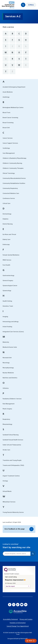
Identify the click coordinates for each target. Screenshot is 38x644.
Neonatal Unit (7, 358)
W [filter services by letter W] (19, 65)
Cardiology (6, 148)
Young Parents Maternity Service (13, 512)
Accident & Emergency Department (14, 87)
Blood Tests (6, 113)
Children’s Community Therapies (13, 168)
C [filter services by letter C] (19, 34)
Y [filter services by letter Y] (6, 71)
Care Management (9, 153)
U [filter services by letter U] (6, 65)
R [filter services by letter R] (12, 59)
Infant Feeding (7, 327)
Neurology (6, 363)
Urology (5, 481)
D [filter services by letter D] (26, 34)
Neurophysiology (8, 368)
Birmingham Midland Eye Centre (13, 108)
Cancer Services (8, 138)
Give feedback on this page (15, 529)
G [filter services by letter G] (19, 40)
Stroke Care (6, 450)
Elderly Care (6, 240)
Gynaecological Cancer (10, 286)
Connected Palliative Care (11, 193)
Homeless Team (8, 306)
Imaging (5, 317)
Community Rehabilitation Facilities (14, 183)
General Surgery (8, 281)
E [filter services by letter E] (6, 40)
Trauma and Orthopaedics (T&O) (13, 465)
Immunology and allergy (11, 322)
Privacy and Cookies (26, 619)
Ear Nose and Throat (9, 234)
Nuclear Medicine (8, 373)
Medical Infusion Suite (10, 347)
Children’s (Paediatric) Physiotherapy (14, 158)
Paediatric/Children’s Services (12, 399)
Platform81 (24, 639)
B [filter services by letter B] (12, 34)
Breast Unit (6, 128)
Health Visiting (7, 301)
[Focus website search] (23, 5)
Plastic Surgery (7, 409)
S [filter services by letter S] (19, 59)
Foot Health (6, 265)
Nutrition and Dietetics (10, 378)
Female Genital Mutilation (11, 255)
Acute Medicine (8, 92)
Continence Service (9, 198)
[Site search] (17, 554)
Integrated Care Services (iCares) (13, 332)
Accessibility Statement (10, 619)
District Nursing (8, 224)
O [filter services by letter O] (19, 52)
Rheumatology (7, 424)
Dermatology (7, 214)
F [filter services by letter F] (12, 40)
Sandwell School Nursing (11, 435)
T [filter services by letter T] (26, 59)
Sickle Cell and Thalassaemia (12, 445)
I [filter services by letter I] (6, 46)
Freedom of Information (18, 623)
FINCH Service (7, 260)
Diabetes (6, 219)
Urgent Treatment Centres (11, 476)
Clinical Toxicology (9, 173)
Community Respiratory (10, 188)
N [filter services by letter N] (12, 52)
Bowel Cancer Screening (10, 118)
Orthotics (6, 388)
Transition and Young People (12, 460)
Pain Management (9, 404)
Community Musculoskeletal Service (14, 178)
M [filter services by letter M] (6, 52)
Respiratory (6, 419)
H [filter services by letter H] (26, 40)
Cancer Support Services (10, 143)
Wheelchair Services (9, 502)
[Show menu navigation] (31, 5)
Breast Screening (8, 123)
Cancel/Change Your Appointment (18, 626)
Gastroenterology (8, 276)
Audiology (6, 97)
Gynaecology (7, 291)
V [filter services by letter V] (12, 65)
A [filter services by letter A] (6, 34)
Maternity (6, 342)
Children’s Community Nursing (12, 163)
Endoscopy (6, 245)
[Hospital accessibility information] (18, 612)
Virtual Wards (7, 491)
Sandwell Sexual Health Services (13, 440)
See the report (17, 586)
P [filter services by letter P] (26, 52)
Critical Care (6, 203)
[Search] (33, 554)
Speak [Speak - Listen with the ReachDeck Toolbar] (30, 641)
